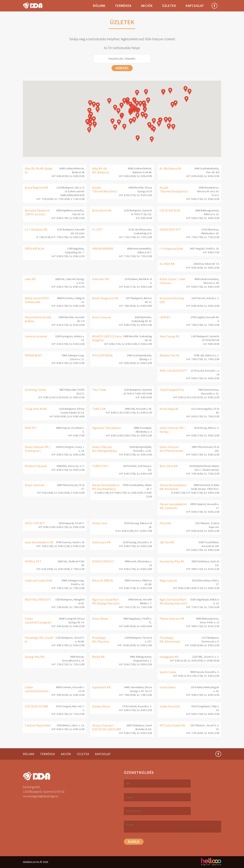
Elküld (134, 842)
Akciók (147, 6)
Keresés (122, 68)
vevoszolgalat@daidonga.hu (41, 796)
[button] (122, 116)
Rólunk (99, 6)
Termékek (123, 6)
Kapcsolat (195, 6)
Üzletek (169, 6)
